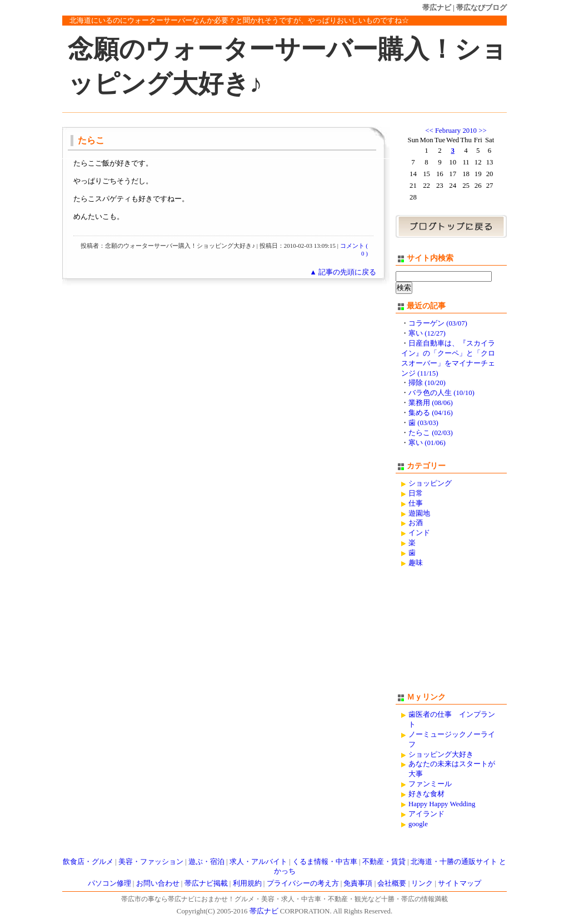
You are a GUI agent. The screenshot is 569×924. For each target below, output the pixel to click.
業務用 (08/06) (431, 403)
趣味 (416, 563)
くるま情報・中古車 (325, 862)
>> (482, 131)
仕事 (416, 503)
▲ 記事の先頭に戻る (343, 272)
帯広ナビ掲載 (206, 883)
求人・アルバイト (258, 862)
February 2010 (456, 131)
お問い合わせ (158, 883)
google (418, 824)
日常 (416, 493)
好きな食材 (426, 794)
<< (429, 131)
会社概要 (392, 883)
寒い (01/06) (427, 443)
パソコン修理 (109, 883)
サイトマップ (460, 883)
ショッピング (430, 483)
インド (419, 533)
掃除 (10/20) (427, 383)
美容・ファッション (151, 862)
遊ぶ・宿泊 (206, 862)
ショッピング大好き (441, 755)
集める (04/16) (431, 413)
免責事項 (358, 883)
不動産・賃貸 (384, 862)
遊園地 (419, 513)
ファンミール (430, 784)
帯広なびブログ (481, 8)
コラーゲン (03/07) (438, 323)
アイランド (426, 814)
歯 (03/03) (423, 423)
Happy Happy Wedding (442, 804)
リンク (422, 883)
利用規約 (247, 883)
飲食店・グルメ (88, 862)
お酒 (416, 523)
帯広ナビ (437, 8)
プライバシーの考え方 (303, 883)
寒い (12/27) (427, 333)
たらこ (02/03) (431, 433)
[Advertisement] (451, 635)
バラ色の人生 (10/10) (441, 393)
